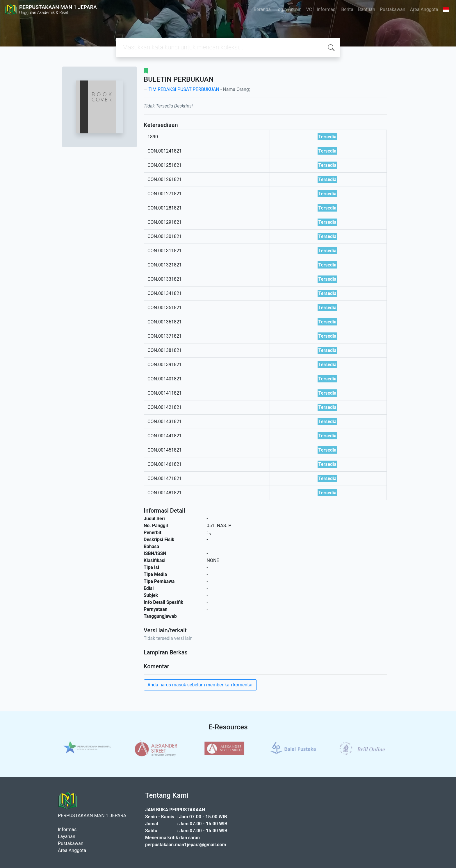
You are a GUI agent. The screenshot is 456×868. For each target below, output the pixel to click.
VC (309, 9)
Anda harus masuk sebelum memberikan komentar (200, 685)
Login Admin (288, 9)
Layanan (67, 836)
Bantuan (367, 9)
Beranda (262, 9)
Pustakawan (392, 9)
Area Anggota (424, 9)
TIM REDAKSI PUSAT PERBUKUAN (184, 89)
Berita (347, 9)
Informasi (327, 9)
